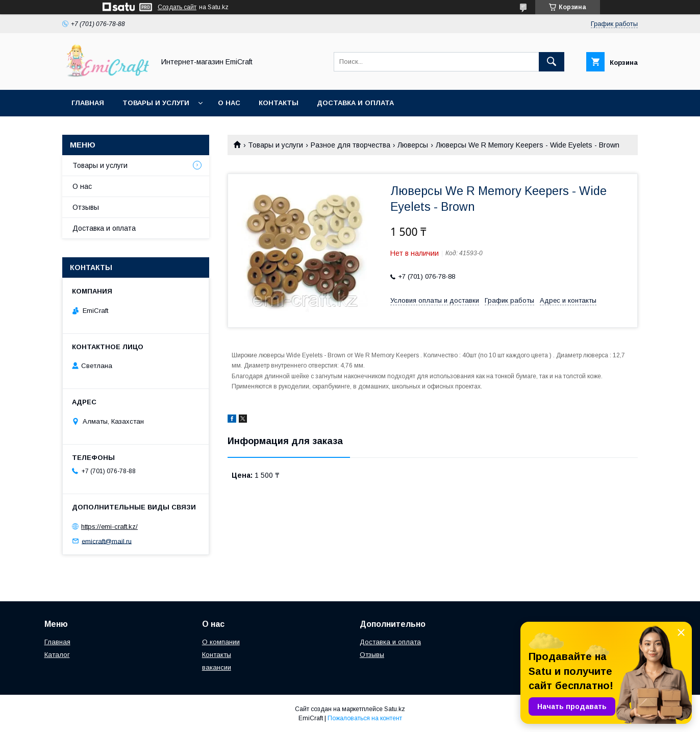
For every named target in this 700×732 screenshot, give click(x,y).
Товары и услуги (156, 103)
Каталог (57, 655)
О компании (221, 642)
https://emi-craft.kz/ (109, 527)
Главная (88, 103)
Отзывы (86, 207)
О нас (229, 103)
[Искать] (552, 62)
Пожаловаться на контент (365, 718)
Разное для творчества (351, 145)
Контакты (279, 103)
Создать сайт (177, 7)
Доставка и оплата (355, 103)
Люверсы (413, 145)
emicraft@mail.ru (107, 541)
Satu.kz (395, 709)
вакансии (217, 667)
